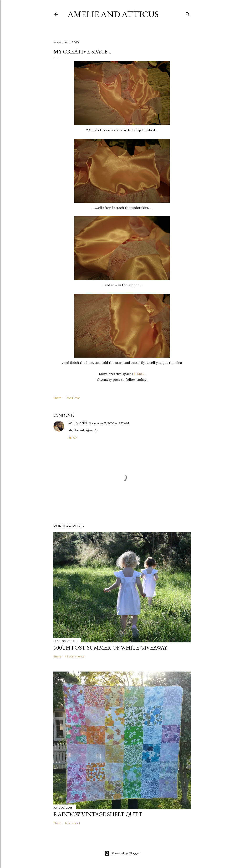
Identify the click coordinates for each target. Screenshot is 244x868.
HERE (139, 374)
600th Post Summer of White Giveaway (110, 648)
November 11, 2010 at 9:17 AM (109, 423)
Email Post (72, 398)
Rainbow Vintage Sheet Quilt (98, 814)
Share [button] (57, 398)
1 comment (73, 823)
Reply (72, 437)
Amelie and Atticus (113, 14)
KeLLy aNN (77, 423)
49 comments (74, 656)
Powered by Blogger (122, 853)
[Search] (188, 13)
